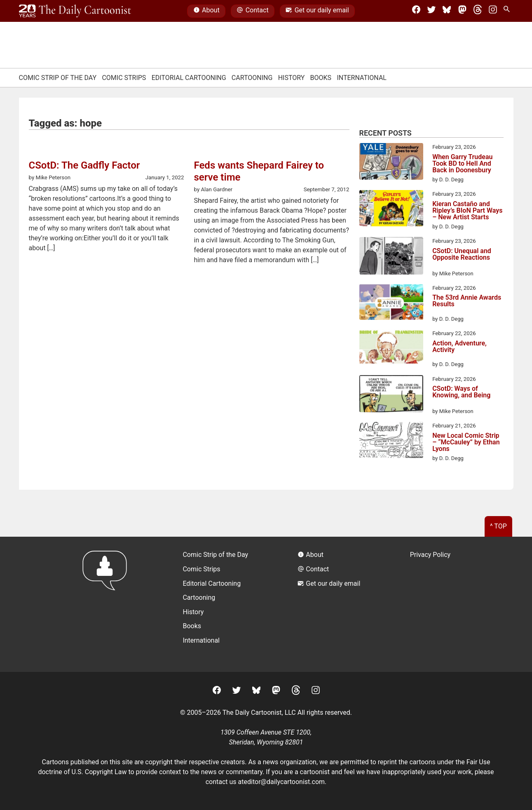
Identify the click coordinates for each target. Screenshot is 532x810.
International (362, 78)
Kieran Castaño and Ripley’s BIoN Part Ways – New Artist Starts (467, 211)
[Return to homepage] (107, 604)
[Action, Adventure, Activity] (391, 349)
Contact (252, 11)
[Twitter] (431, 11)
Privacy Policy (430, 555)
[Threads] (478, 11)
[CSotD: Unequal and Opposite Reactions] (391, 257)
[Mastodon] (462, 11)
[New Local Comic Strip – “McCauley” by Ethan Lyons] (391, 441)
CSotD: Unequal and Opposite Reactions (462, 255)
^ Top (498, 526)
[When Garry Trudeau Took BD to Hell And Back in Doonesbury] (391, 163)
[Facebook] (416, 11)
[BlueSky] (447, 11)
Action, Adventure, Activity (459, 347)
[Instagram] (493, 11)
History (292, 78)
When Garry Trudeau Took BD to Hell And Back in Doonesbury (462, 164)
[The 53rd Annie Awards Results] (391, 303)
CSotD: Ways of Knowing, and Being (461, 392)
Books (321, 78)
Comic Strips (124, 78)
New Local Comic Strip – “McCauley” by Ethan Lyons (466, 442)
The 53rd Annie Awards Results (467, 301)
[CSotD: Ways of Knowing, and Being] (391, 395)
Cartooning (252, 78)
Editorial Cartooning (189, 78)
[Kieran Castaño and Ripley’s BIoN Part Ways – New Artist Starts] (391, 209)
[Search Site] (508, 11)
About (206, 11)
